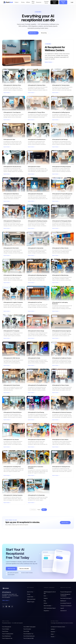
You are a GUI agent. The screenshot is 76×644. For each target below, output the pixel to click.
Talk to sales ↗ (6, 600)
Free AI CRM (26, 631)
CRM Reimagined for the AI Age (50, 593)
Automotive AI (63, 611)
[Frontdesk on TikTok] (12, 607)
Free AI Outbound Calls (7, 638)
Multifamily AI (63, 601)
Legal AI (62, 608)
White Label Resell (31, 599)
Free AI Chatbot (6, 629)
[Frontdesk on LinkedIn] (6, 607)
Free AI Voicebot (27, 629)
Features (46, 598)
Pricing (23, 2)
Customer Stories (47, 2)
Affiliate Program (31, 602)
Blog (45, 601)
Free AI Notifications (7, 636)
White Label (33, 2)
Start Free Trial (11, 569)
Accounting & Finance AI (66, 603)
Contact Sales (54, 2)
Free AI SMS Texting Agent (29, 627)
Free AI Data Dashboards (29, 636)
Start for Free (63, 2)
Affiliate (28, 2)
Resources (39, 2)
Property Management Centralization (65, 595)
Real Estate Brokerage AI (66, 598)
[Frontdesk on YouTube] (9, 607)
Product (17, 2)
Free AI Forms (5, 631)
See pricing (44, 33)
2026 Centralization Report (50, 608)
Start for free (33, 33)
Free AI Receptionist (7, 627)
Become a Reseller (24, 569)
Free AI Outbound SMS (29, 638)
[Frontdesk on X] (3, 607)
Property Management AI (66, 592)
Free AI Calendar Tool (28, 634)
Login (72, 2)
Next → (44, 510)
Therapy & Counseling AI (66, 606)
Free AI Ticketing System (8, 634)
